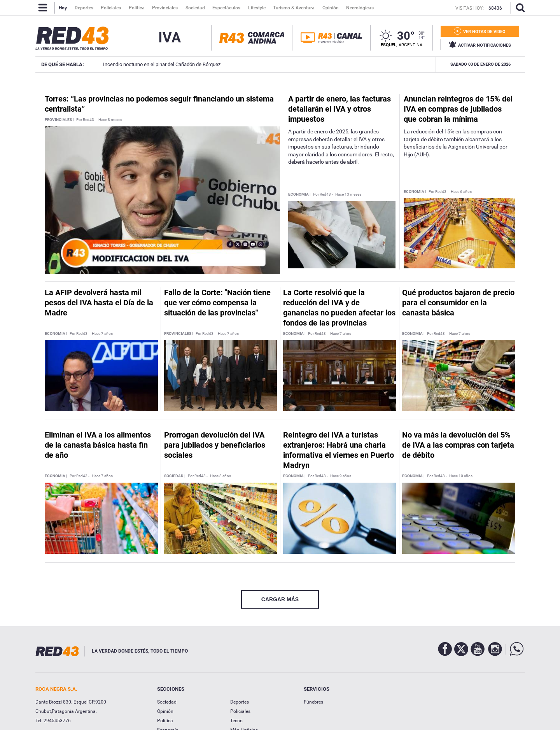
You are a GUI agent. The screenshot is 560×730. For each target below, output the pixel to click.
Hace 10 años (461, 476)
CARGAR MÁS (280, 599)
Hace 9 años (341, 476)
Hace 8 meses (110, 120)
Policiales (240, 711)
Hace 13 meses (348, 194)
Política (165, 721)
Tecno (236, 721)
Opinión (165, 711)
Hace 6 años (461, 192)
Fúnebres (313, 702)
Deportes (240, 702)
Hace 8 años (220, 476)
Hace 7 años (102, 334)
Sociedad (167, 702)
